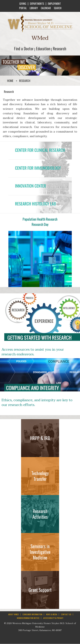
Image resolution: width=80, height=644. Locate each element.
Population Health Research (40, 219)
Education (43, 48)
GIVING (23, 4)
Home (10, 81)
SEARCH (57, 8)
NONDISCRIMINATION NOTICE (28, 618)
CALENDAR (46, 8)
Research (59, 48)
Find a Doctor (24, 48)
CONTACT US (66, 614)
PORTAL (23, 8)
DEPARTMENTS (37, 4)
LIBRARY (33, 8)
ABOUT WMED (13, 614)
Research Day (40, 224)
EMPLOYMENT (54, 4)
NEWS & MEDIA (52, 614)
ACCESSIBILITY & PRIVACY (53, 618)
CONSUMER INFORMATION (32, 614)
